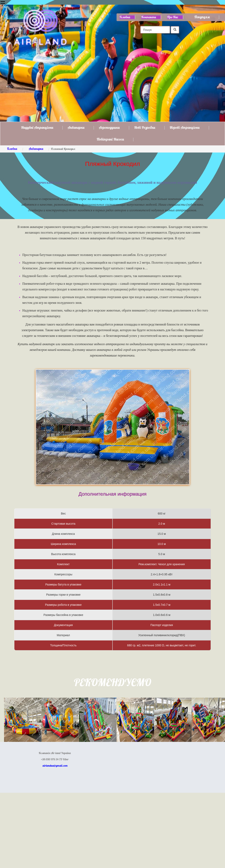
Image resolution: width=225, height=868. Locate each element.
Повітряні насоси (110, 140)
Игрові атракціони (185, 128)
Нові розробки (145, 128)
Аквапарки (76, 128)
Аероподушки (109, 128)
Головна (125, 17)
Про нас (173, 17)
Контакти (149, 17)
